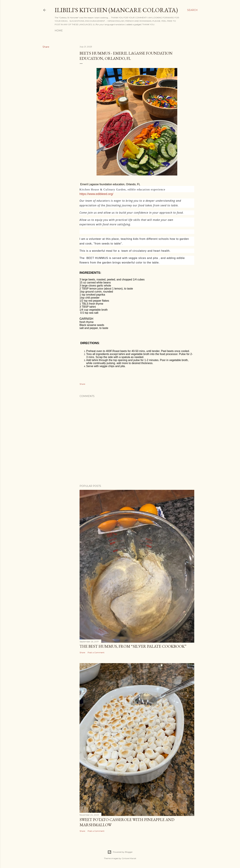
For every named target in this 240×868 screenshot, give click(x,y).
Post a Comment (96, 652)
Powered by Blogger (120, 852)
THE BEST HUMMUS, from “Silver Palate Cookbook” (133, 646)
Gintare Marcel (129, 858)
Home (59, 31)
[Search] (192, 10)
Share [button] (46, 47)
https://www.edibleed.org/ (96, 194)
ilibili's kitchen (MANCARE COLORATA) (116, 10)
